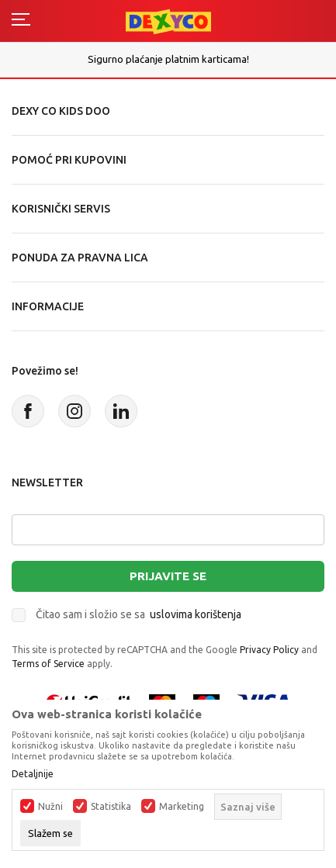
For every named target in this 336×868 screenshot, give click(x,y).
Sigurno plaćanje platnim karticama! (168, 59)
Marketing (182, 807)
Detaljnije (33, 774)
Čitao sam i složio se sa (139, 614)
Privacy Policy (269, 650)
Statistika (111, 807)
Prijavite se (168, 576)
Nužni (50, 807)
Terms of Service (48, 664)
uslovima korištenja (196, 614)
